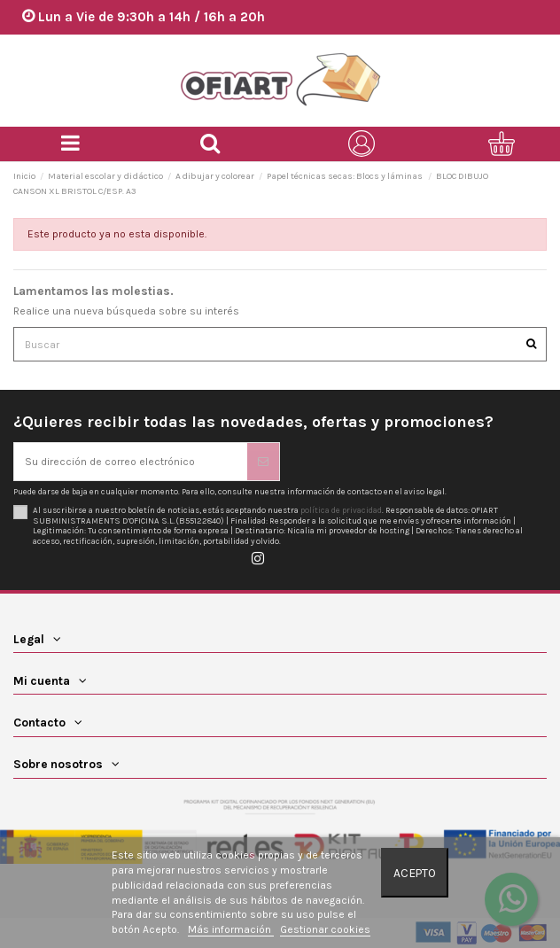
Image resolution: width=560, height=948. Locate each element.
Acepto (415, 873)
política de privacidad (341, 510)
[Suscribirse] (263, 462)
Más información (231, 929)
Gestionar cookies (325, 929)
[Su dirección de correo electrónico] (131, 462)
